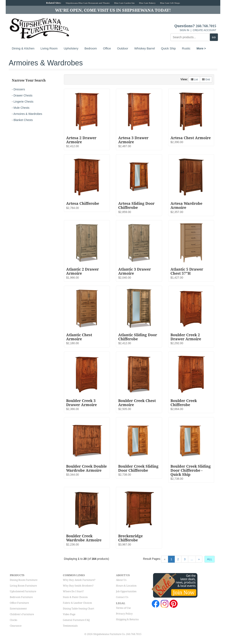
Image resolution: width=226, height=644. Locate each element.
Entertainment (18, 609)
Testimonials (70, 626)
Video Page (69, 614)
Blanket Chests (23, 120)
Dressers (19, 89)
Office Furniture (19, 603)
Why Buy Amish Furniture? (79, 580)
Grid (206, 80)
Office (107, 48)
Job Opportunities (126, 591)
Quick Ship (169, 48)
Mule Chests (21, 108)
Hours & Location (126, 586)
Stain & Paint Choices (75, 597)
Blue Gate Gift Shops (170, 3)
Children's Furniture (22, 614)
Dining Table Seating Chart (78, 609)
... (192, 559)
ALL (210, 559)
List (194, 80)
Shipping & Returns (127, 619)
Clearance (16, 626)
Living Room (49, 48)
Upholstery (71, 48)
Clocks (13, 620)
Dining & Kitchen (23, 48)
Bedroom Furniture (21, 597)
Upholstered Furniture (23, 591)
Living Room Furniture (23, 586)
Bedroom (91, 48)
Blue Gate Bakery (147, 3)
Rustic (186, 48)
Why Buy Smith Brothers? (78, 586)
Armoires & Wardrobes (28, 114)
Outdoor (122, 48)
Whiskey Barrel (145, 48)
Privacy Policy (124, 614)
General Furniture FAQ (76, 620)
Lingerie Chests (23, 102)
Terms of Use (123, 608)
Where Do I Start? (73, 591)
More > (201, 48)
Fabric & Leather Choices (77, 603)
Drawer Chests (23, 95)
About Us (121, 580)
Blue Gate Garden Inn (124, 3)
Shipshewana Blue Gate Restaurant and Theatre (88, 3)
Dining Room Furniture (24, 580)
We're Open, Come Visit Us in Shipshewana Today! (113, 10)
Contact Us (122, 597)
